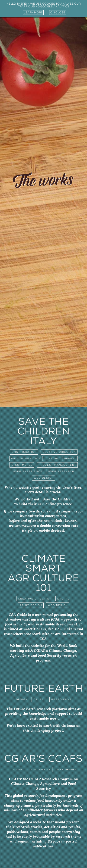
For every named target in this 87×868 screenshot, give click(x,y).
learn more (33, 12)
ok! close (58, 12)
